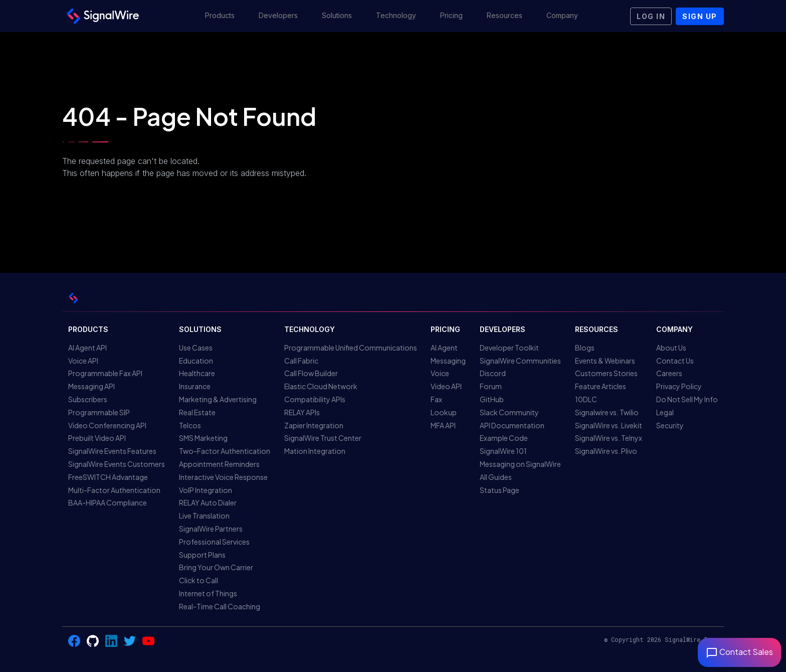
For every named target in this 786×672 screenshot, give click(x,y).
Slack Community (509, 412)
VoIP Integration (206, 490)
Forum (491, 386)
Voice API (83, 361)
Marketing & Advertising (218, 399)
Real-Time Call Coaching (220, 606)
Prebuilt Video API (97, 438)
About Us (671, 348)
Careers (669, 373)
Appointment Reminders (219, 464)
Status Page (500, 490)
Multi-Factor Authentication (114, 490)
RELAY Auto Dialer (208, 502)
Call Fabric (301, 361)
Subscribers (88, 399)
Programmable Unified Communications (351, 348)
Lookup (444, 412)
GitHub (492, 399)
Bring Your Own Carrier (216, 567)
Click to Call (199, 580)
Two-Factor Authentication (225, 451)
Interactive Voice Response (223, 477)
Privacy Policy (679, 386)
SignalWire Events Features (112, 451)
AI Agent (444, 348)
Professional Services (214, 542)
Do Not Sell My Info (687, 399)
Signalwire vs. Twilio (607, 412)
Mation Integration (315, 451)
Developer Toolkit (509, 348)
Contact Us (675, 361)
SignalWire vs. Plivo (606, 451)
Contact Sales (739, 652)
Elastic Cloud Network (321, 386)
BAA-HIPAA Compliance (108, 502)
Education (196, 361)
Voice (440, 373)
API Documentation (512, 425)
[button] (220, 16)
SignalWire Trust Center (323, 438)
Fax (436, 399)
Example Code (504, 438)
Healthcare (197, 373)
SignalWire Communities (520, 361)
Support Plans (202, 555)
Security (670, 425)
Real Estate (197, 412)
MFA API (443, 425)
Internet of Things (208, 593)
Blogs (585, 348)
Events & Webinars (605, 361)
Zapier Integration (314, 425)
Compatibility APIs (315, 399)
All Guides (496, 477)
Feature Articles (601, 386)
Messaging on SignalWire (520, 464)
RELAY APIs (302, 412)
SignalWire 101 (503, 451)
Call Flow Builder (311, 373)
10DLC (586, 399)
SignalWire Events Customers (117, 464)
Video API (446, 386)
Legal (665, 412)
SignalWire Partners (211, 529)
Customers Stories (606, 373)
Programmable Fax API (105, 373)
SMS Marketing (203, 438)
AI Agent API (87, 348)
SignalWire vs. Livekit (609, 425)
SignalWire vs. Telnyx (609, 438)
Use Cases (196, 348)
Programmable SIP (99, 412)
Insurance (195, 386)
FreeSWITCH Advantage (108, 477)
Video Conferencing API (107, 425)
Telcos (190, 425)
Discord (493, 373)
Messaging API (91, 386)
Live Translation (204, 516)
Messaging (448, 361)
